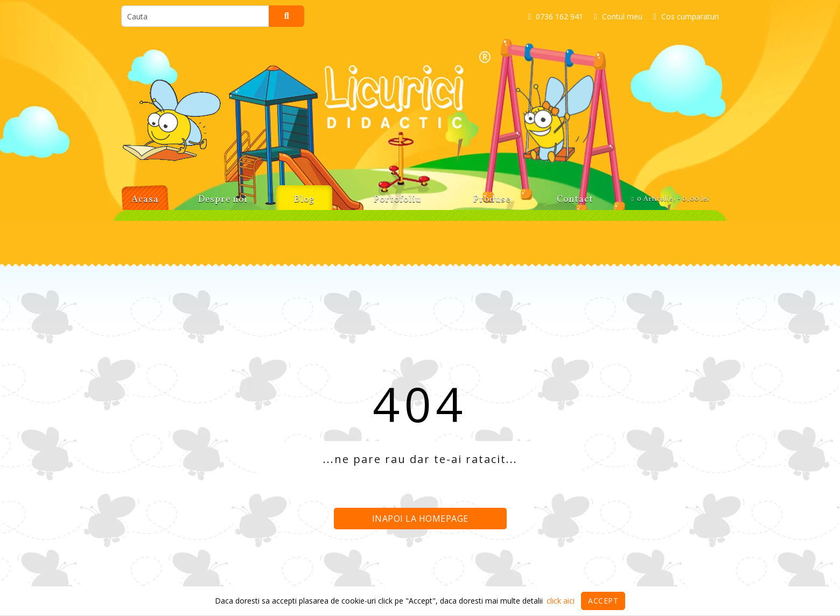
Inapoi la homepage (420, 519)
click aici (561, 601)
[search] (195, 16)
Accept (603, 601)
